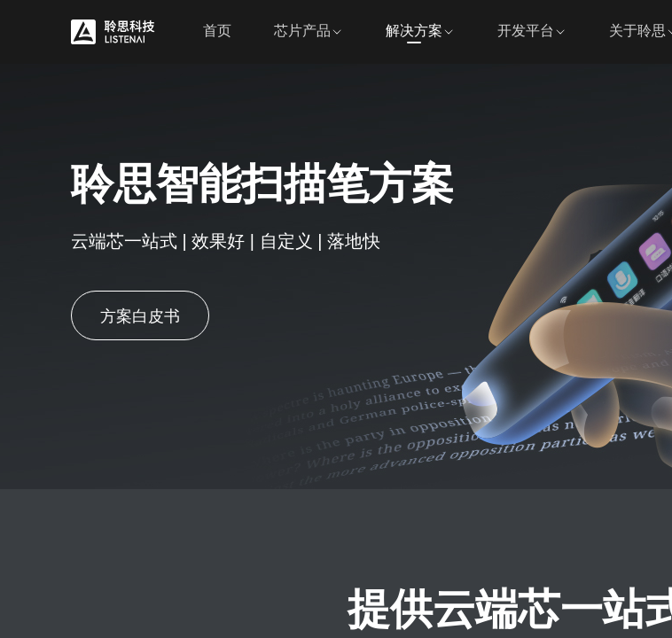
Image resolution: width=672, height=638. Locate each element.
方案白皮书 (140, 316)
